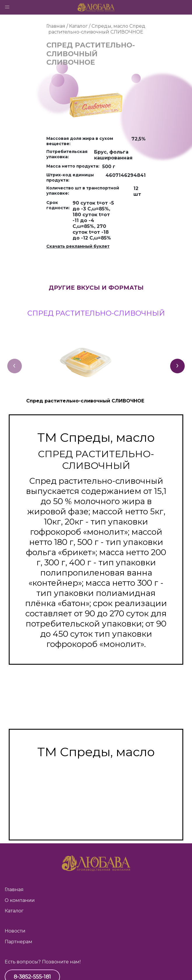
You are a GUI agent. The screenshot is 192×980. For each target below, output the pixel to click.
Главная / (58, 26)
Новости (15, 931)
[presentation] (15, 366)
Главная (14, 890)
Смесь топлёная (96, 799)
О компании (20, 900)
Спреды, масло (110, 26)
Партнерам (19, 942)
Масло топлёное (96, 789)
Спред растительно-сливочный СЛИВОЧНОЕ (97, 29)
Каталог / (80, 26)
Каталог (14, 911)
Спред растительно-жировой (96, 820)
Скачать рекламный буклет (78, 246)
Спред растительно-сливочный (96, 810)
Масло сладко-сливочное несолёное (96, 774)
